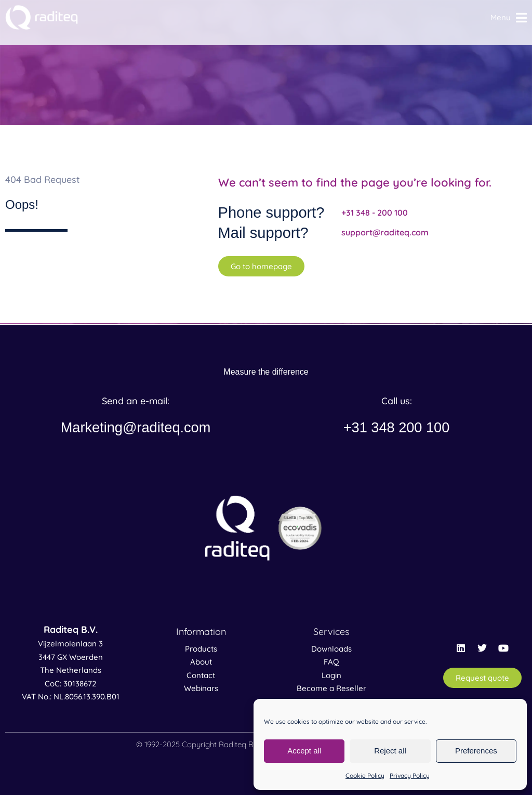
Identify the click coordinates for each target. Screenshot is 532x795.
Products (201, 649)
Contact (201, 675)
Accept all (304, 751)
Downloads (331, 649)
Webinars (201, 688)
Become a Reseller (331, 688)
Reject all (390, 751)
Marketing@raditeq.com (136, 427)
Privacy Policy (410, 776)
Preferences (476, 751)
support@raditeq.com (385, 232)
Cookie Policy (365, 776)
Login (331, 675)
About (201, 662)
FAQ (331, 662)
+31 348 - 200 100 (375, 213)
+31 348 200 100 (397, 427)
